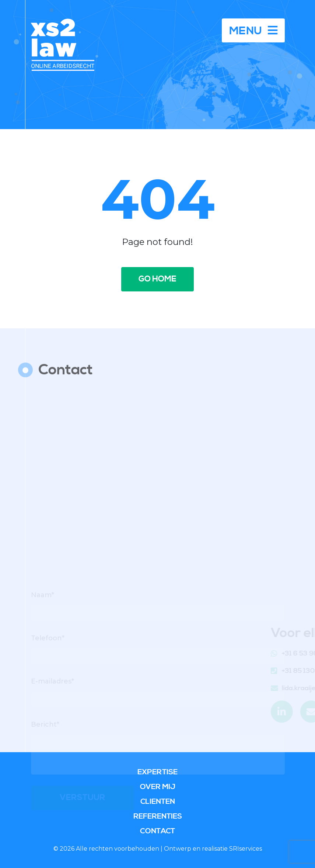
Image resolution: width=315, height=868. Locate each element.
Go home (157, 279)
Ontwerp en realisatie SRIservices (213, 849)
